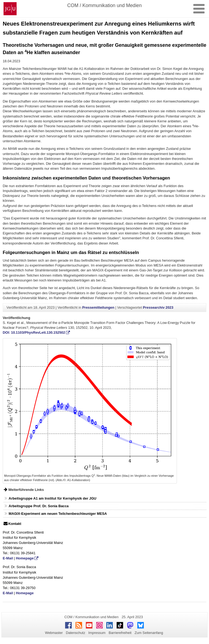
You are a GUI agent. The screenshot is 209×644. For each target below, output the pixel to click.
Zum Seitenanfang (149, 633)
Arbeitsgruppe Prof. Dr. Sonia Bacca (39, 506)
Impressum (97, 633)
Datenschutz (76, 633)
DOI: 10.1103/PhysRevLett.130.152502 (34, 332)
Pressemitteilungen (98, 307)
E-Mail (8, 558)
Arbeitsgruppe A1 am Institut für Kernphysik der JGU (53, 498)
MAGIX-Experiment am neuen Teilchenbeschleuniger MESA (58, 514)
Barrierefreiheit (120, 633)
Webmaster (54, 633)
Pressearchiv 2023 (158, 307)
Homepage (25, 558)
